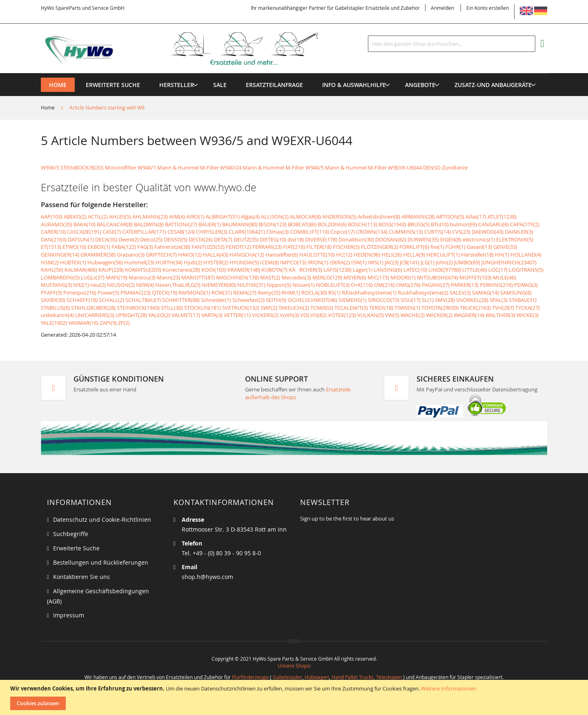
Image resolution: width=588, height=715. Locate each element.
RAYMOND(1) (194, 293)
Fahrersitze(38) (172, 247)
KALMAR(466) (81, 270)
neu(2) (98, 285)
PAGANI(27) (436, 285)
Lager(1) (363, 270)
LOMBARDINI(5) (60, 277)
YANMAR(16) (83, 323)
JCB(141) (410, 262)
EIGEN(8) (451, 239)
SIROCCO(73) (384, 300)
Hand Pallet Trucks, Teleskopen (367, 677)
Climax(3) (277, 232)
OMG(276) (408, 285)
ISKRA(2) (340, 262)
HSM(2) (50, 262)
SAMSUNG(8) (516, 293)
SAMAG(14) (486, 293)
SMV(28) (445, 300)
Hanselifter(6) (282, 255)
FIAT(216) (294, 247)
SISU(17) (411, 300)
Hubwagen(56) (105, 262)
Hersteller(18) (477, 255)
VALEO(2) (159, 315)
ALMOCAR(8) (305, 217)
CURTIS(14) (438, 232)
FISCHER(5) (346, 247)
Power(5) (108, 293)
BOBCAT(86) (302, 224)
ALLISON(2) (275, 217)
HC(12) (344, 255)
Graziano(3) (131, 255)
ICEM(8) (269, 262)
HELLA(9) (414, 255)
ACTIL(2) (98, 217)
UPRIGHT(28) (131, 315)
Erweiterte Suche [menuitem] (113, 85)
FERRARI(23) (267, 247)
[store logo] (193, 49)
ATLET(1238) (502, 217)
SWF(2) (269, 308)
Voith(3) (289, 315)
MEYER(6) (355, 277)
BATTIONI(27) (181, 224)
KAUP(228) (111, 270)
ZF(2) (124, 323)
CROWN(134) (372, 232)
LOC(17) (498, 270)
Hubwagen (317, 677)
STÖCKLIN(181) (203, 308)
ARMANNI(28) (418, 217)
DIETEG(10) (273, 239)
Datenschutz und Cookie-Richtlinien (102, 519)
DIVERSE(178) (321, 239)
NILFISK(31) (251, 285)
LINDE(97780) (445, 270)
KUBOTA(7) (274, 270)
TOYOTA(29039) (440, 308)
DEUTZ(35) (246, 239)
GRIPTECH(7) (161, 255)
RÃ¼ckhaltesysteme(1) (369, 293)
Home (48, 107)
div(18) (296, 239)
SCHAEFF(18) (82, 300)
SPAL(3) (499, 300)
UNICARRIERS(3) (95, 315)
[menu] (294, 73)
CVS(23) (461, 232)
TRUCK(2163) (475, 308)
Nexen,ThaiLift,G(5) (178, 285)
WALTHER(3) (500, 315)
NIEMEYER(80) (219, 285)
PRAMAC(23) (136, 293)
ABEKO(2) (75, 217)
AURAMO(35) (57, 224)
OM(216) (384, 285)
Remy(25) (269, 293)
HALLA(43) (216, 255)
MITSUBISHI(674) (438, 277)
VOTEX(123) (342, 315)
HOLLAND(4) (526, 255)
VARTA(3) (212, 315)
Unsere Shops (294, 666)
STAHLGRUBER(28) (93, 308)
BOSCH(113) (363, 224)
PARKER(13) (465, 285)
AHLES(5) (120, 217)
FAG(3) (145, 247)
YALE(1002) (54, 323)
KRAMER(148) (244, 270)
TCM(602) (322, 308)
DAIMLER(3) (519, 232)
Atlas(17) (476, 217)
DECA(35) (106, 239)
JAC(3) (392, 262)
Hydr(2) (193, 262)
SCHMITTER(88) (181, 300)
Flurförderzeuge (250, 677)
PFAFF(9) (51, 293)
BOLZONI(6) (332, 224)
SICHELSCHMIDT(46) (312, 300)
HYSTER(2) (216, 262)
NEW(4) (145, 285)
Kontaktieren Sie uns (81, 577)
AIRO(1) (195, 217)
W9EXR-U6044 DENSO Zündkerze (428, 168)
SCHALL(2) (111, 300)
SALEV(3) (460, 293)
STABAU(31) (523, 300)
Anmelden (442, 8)
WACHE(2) (413, 315)
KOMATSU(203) (143, 270)
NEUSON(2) (121, 285)
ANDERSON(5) (339, 217)
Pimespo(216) (80, 293)
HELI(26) (392, 255)
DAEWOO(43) (488, 232)
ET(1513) (51, 247)
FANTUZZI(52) (208, 247)
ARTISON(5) (450, 217)
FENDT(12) (238, 247)
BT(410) (440, 224)
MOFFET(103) (476, 277)
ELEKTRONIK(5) (515, 239)
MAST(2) (270, 277)
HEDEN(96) (367, 255)
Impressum (69, 615)
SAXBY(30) (53, 300)
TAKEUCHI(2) (294, 308)
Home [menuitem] (58, 85)
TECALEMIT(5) (351, 308)
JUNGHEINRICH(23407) (509, 262)
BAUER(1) (210, 224)
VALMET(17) (186, 315)
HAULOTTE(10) (317, 255)
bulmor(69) (463, 224)
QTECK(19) (165, 293)
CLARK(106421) (247, 232)
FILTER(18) (319, 247)
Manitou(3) (142, 277)
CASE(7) (112, 232)
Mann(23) (168, 277)
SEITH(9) (276, 300)
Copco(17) (343, 232)
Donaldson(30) (356, 239)
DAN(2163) (54, 239)
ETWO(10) (74, 247)
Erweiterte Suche (76, 548)
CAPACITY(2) (525, 224)
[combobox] (452, 44)
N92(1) (81, 285)
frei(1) (437, 247)
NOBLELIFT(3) (333, 285)
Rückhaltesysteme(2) (423, 293)
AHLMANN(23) (150, 217)
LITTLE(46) (475, 270)
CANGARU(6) (493, 224)
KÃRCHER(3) (305, 270)
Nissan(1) (304, 285)
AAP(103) (52, 217)
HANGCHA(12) (247, 255)
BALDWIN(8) (149, 224)
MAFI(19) (117, 277)
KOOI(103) (214, 270)
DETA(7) (223, 239)
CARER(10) (53, 232)
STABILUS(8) (55, 308)
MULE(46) (504, 277)
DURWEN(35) (423, 239)
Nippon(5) (279, 285)
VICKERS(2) (265, 315)
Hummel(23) (139, 262)
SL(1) (428, 300)
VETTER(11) (237, 315)
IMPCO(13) (293, 262)
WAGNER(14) (469, 315)
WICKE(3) (528, 315)
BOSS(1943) (392, 224)
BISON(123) (273, 224)
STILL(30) (172, 308)
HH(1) (502, 255)
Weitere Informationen (449, 688)
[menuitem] (177, 85)
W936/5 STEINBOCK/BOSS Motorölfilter (89, 168)
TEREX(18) (381, 308)
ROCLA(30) (314, 293)
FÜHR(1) (455, 247)
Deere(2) (129, 239)
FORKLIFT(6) (414, 247)
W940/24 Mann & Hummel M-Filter (262, 168)
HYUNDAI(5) (244, 262)
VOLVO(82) (313, 315)
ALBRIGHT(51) (223, 217)
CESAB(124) (181, 232)
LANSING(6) (388, 270)
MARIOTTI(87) (198, 277)
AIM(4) (177, 217)
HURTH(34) (169, 262)
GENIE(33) (505, 247)
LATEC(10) (415, 270)
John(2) (444, 262)
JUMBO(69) (467, 262)
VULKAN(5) (371, 315)
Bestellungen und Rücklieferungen (101, 562)
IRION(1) (318, 262)
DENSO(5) (176, 239)
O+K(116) (362, 285)
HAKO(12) (190, 255)
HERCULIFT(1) (443, 255)
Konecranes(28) (181, 270)
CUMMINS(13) (406, 232)
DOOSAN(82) (391, 239)
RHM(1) (291, 293)
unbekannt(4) (57, 315)
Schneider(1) (216, 300)
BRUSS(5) (419, 224)
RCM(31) (222, 293)
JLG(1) (428, 262)
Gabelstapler (287, 677)
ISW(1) (359, 262)
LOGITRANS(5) (526, 270)
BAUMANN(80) (240, 224)
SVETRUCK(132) (241, 308)
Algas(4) (250, 217)
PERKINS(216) (496, 285)
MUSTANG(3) (56, 285)
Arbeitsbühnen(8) (379, 217)
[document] (295, 697)
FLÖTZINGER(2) (380, 247)
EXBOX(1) (99, 247)
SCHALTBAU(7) (143, 300)
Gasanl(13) (479, 247)
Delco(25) (151, 239)
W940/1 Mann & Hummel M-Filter (178, 168)
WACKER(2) (439, 315)
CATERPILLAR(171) (144, 232)
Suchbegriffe (71, 534)
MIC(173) (378, 277)
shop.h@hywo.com (207, 577)
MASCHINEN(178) (237, 277)
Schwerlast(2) (248, 300)
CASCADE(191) (84, 232)
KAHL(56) (52, 270)
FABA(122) (124, 247)
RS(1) (334, 293)
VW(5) (392, 315)
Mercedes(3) (296, 277)
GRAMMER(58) (98, 255)
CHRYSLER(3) (212, 232)
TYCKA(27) (528, 308)
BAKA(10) (85, 224)
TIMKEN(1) (407, 308)
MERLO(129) (327, 277)
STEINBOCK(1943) (138, 308)
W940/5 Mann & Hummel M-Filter (346, 168)
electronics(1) (479, 239)
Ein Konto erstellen (488, 8)
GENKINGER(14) (60, 255)
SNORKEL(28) (472, 300)
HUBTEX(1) (73, 262)
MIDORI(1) (403, 277)
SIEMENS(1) (353, 300)
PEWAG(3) (526, 285)
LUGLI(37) (93, 277)
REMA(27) (245, 293)
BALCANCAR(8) (115, 224)
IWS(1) (376, 262)
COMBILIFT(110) (310, 232)
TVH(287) (503, 308)
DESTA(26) (201, 239)
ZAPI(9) (108, 323)
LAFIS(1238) (337, 270)
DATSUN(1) (81, 239)
